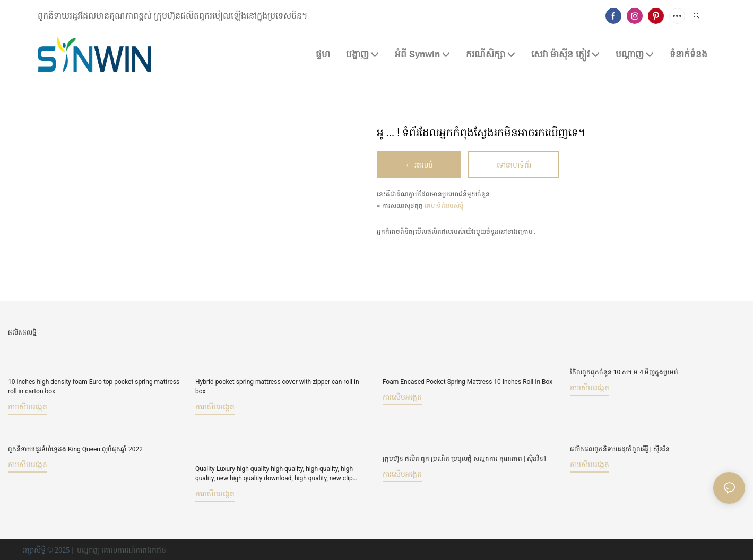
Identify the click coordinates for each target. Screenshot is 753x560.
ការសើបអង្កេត (28, 407)
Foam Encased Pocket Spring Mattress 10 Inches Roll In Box (468, 382)
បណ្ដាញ (88, 549)
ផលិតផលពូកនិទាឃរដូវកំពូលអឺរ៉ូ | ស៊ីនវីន (620, 449)
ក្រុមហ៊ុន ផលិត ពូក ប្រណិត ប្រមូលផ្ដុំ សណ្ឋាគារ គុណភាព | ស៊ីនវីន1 (465, 449)
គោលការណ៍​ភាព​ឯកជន (134, 549)
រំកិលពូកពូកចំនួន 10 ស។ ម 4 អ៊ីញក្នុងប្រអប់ (624, 372)
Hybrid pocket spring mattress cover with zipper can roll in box (277, 387)
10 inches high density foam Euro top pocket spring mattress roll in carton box (94, 387)
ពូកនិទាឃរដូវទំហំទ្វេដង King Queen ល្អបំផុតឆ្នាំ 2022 (75, 449)
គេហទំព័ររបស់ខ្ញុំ (444, 206)
